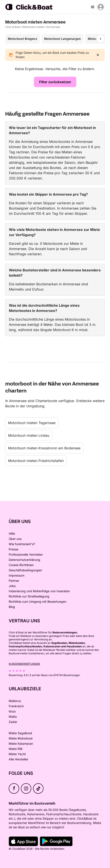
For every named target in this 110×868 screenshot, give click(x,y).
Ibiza (12, 711)
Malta (13, 717)
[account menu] (101, 7)
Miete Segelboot (20, 733)
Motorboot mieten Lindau (29, 435)
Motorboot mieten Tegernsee (32, 423)
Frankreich (16, 706)
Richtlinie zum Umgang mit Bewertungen (37, 602)
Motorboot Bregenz (22, 39)
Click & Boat (13, 27)
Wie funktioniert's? (22, 544)
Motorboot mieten (33, 27)
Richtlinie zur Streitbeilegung (29, 596)
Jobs (12, 586)
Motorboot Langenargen (62, 39)
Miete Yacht (17, 754)
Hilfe (12, 534)
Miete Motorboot (21, 738)
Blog (12, 607)
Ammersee (53, 27)
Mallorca (15, 701)
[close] (98, 55)
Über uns (15, 539)
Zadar (13, 722)
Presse (13, 549)
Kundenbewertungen (24, 664)
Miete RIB (16, 749)
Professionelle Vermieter (26, 554)
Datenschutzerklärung (24, 560)
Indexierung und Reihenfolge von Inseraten (39, 591)
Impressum (17, 575)
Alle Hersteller (18, 759)
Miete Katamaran (21, 744)
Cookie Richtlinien (21, 565)
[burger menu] (93, 7)
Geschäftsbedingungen (25, 570)
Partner (14, 581)
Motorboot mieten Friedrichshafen (36, 461)
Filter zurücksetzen (55, 82)
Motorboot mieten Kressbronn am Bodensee (44, 448)
